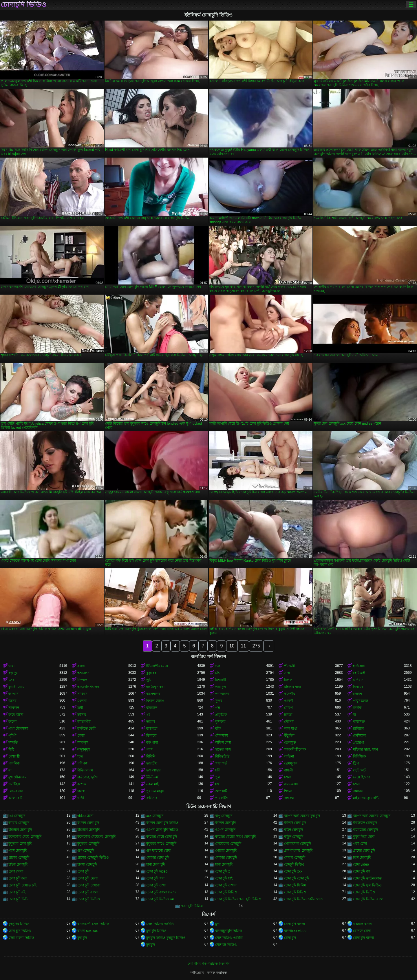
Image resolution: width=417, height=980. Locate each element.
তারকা (151, 722)
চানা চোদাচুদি (224, 864)
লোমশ (357, 694)
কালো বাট (15, 798)
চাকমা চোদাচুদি (87, 864)
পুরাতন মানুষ (155, 791)
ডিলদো (151, 736)
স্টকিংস (82, 694)
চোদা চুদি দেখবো (89, 885)
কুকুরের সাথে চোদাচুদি (161, 844)
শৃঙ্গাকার (220, 722)
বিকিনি (151, 756)
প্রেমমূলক (291, 763)
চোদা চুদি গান (155, 878)
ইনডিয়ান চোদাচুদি (365, 823)
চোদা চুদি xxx (293, 871)
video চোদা (85, 816)
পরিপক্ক (82, 763)
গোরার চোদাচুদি (226, 851)
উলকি (357, 708)
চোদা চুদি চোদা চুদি (297, 878)
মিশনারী (221, 680)
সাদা (287, 673)
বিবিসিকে (359, 756)
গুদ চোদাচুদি (86, 851)
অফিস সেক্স (223, 742)
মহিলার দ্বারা (292, 687)
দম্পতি (13, 742)
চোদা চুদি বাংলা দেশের (161, 892)
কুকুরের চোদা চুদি (20, 844)
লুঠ (148, 680)
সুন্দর (219, 701)
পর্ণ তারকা (222, 694)
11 (244, 646)
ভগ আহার (153, 770)
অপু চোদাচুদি (224, 816)
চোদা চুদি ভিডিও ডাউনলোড (304, 899)
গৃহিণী (12, 736)
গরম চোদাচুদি (18, 851)
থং (148, 715)
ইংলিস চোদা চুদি (295, 823)
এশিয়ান (358, 680)
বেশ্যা (81, 736)
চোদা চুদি (83, 871)
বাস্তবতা (152, 729)
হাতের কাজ (223, 749)
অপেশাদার (153, 694)
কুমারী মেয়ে (16, 687)
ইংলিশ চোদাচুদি (225, 823)
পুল (218, 777)
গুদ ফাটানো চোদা (158, 851)
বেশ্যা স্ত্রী (14, 756)
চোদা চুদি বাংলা (88, 892)
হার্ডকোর (359, 666)
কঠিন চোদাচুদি (293, 830)
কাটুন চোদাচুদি (294, 837)
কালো (12, 722)
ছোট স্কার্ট (359, 770)
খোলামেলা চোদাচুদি (298, 844)
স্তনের (12, 701)
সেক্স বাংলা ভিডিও (21, 938)
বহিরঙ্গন (152, 708)
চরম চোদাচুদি (362, 857)
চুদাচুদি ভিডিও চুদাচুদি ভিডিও (166, 938)
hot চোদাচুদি (17, 816)
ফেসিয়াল (359, 736)
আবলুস (83, 742)
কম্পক (82, 784)
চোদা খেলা (16, 871)
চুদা (217, 924)
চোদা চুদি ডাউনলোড (367, 878)
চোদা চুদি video (157, 871)
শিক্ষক (288, 791)
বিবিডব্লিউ (222, 756)
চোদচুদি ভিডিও (294, 864)
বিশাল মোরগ (155, 701)
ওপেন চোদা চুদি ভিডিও (162, 830)
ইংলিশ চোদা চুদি (88, 823)
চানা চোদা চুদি (156, 864)
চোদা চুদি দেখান (226, 885)
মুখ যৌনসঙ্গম (18, 777)
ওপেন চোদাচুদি (225, 830)
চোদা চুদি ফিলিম (295, 885)
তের (11, 680)
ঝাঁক (218, 729)
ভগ (218, 666)
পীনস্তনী (289, 666)
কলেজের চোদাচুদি (365, 830)
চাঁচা (218, 673)
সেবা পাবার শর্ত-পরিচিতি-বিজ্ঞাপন (209, 963)
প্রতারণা (359, 742)
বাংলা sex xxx (87, 931)
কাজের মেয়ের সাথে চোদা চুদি (235, 837)
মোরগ (288, 708)
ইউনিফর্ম (152, 777)
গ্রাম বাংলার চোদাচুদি (298, 851)
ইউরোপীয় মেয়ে (157, 666)
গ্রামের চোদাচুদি (19, 857)
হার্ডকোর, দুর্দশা (87, 777)
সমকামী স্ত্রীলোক (295, 749)
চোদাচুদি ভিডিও (23, 5)
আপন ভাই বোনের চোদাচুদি (372, 816)
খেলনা (82, 701)
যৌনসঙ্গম (222, 736)
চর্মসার (82, 715)
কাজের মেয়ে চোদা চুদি (162, 837)
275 (256, 646)
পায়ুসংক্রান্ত (361, 701)
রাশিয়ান (358, 729)
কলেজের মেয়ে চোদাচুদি (25, 837)
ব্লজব (81, 666)
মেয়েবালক (16, 791)
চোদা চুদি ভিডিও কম (160, 899)
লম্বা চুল (221, 687)
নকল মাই (152, 784)
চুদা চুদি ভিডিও (156, 931)
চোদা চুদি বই (17, 892)
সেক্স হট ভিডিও (226, 945)
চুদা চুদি (82, 938)
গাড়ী (81, 798)
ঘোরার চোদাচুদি (295, 857)
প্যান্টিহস (14, 784)
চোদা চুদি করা (18, 878)
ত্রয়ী (80, 708)
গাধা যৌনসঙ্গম (18, 729)
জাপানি (13, 694)
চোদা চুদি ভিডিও (89, 899)
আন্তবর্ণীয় (84, 722)
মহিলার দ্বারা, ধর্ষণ (365, 749)
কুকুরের (151, 673)
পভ (218, 708)
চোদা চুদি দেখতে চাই (22, 885)
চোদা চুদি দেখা (156, 885)
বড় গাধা (152, 742)
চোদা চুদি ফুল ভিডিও (367, 885)
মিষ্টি (11, 749)
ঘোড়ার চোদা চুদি (158, 857)
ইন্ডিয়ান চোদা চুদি (20, 830)
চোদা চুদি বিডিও (295, 892)
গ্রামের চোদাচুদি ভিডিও (93, 857)
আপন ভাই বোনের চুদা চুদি (302, 816)
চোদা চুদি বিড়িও (226, 892)
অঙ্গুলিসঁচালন (88, 687)
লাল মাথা (291, 729)
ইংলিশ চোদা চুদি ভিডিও (162, 823)
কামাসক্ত (359, 722)
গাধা (11, 666)
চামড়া (288, 715)
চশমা (287, 777)
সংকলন (14, 708)
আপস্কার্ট (221, 791)
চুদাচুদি (151, 945)
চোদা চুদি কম (362, 871)
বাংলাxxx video (295, 931)
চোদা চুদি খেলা (87, 878)
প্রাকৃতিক (221, 715)
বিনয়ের (358, 687)
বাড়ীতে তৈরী (86, 729)
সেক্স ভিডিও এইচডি (160, 924)
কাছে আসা (16, 715)
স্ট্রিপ (356, 763)
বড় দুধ (13, 673)
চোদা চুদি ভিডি (18, 899)
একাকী (289, 701)
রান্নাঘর (358, 791)
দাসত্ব (81, 791)
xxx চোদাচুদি (155, 816)
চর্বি (217, 770)
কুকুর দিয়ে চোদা (364, 837)
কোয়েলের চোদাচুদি (228, 844)
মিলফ (288, 680)
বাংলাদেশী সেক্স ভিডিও (93, 924)
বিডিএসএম (85, 770)
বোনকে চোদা (362, 931)
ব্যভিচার (152, 798)
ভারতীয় (152, 763)
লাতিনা (289, 756)
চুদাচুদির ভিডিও (19, 924)
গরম (149, 749)
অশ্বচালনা (84, 673)
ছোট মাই (359, 673)
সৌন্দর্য (289, 722)
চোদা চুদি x (223, 871)
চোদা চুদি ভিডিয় (192, 906)
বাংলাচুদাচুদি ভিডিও (229, 931)
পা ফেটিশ (222, 798)
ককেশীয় (290, 694)
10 (232, 646)
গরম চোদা (360, 844)
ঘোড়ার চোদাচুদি (226, 857)
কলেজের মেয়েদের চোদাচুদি (96, 837)
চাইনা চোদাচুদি (18, 864)
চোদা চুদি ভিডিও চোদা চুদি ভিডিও (238, 899)
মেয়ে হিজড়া (362, 777)
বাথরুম (289, 798)
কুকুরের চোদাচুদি (88, 844)
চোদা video (361, 864)
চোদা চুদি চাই (224, 878)
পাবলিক (14, 763)
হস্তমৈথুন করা (155, 687)
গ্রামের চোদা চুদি (364, 851)
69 (217, 784)
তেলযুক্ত (290, 742)
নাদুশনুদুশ (84, 749)
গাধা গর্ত (221, 763)
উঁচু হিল (289, 736)
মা (354, 715)
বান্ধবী (288, 770)
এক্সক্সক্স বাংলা (363, 924)
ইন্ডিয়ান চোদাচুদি (88, 830)
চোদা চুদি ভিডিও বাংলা (369, 899)
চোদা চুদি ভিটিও (364, 892)
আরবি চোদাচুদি (19, 823)
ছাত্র (80, 756)
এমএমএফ (291, 784)
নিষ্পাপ (82, 680)
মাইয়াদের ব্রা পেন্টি (366, 798)
